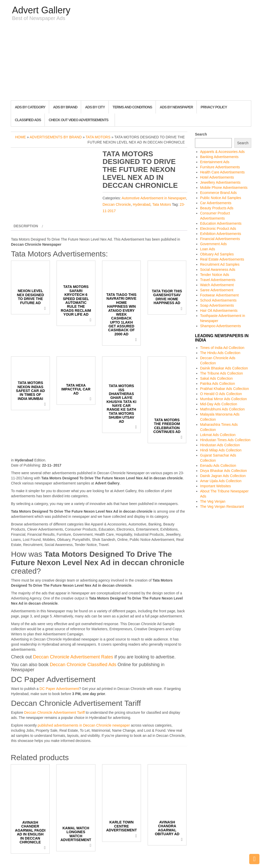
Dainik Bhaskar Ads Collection (224, 368)
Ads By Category (30, 107)
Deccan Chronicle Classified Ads (83, 665)
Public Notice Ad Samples (221, 198)
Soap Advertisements (217, 305)
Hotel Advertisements (217, 177)
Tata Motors (98, 137)
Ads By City (95, 107)
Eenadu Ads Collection (218, 466)
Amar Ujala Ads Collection (221, 481)
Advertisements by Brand (56, 137)
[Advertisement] (131, 62)
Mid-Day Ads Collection (219, 404)
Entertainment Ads (215, 162)
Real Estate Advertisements (222, 259)
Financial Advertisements (220, 239)
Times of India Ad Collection (222, 348)
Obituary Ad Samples (217, 254)
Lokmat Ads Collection (218, 435)
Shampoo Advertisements (221, 326)
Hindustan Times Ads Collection (225, 440)
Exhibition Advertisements (221, 234)
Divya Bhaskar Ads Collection (223, 471)
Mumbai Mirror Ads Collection (223, 399)
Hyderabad (142, 204)
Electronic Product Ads (218, 229)
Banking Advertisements (219, 157)
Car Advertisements (216, 203)
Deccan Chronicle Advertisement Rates (73, 657)
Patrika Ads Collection (217, 384)
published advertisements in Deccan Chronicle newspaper (84, 725)
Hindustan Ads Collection (220, 445)
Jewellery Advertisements (220, 182)
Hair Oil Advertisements (219, 311)
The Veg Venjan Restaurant (222, 507)
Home (20, 137)
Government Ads (213, 244)
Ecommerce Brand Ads (218, 193)
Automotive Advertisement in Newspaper (154, 198)
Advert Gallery (41, 10)
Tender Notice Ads (215, 275)
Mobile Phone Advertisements (224, 188)
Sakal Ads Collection (216, 378)
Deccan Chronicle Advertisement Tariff (54, 712)
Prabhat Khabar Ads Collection (225, 389)
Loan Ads (208, 249)
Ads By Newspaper (176, 107)
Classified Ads (28, 120)
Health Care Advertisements (222, 172)
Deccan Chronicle (117, 204)
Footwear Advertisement (219, 295)
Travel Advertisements (218, 280)
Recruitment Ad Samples (220, 264)
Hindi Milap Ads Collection (221, 450)
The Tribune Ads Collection (221, 373)
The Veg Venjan (213, 501)
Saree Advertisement (217, 290)
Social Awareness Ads (218, 270)
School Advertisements (218, 300)
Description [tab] (26, 226)
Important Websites (215, 486)
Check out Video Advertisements (78, 120)
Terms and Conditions (132, 107)
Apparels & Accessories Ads (222, 152)
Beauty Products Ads (217, 208)
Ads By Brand (65, 107)
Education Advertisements (221, 223)
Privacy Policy (214, 107)
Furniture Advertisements (220, 167)
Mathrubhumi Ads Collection (222, 409)
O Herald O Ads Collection (221, 394)
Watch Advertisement (217, 285)
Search (201, 134)
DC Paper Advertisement (59, 689)
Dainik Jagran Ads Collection (223, 476)
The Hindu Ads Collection (220, 353)
